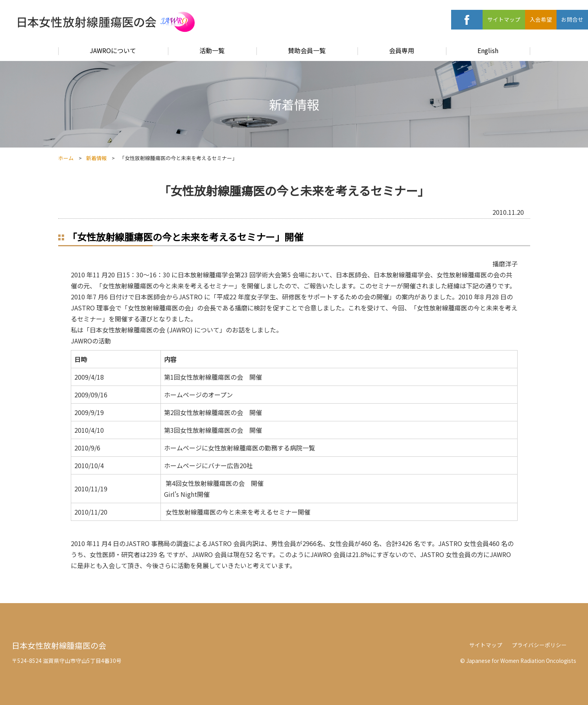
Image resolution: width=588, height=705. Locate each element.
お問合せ (572, 19)
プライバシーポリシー (539, 645)
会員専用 (402, 50)
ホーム (66, 158)
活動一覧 (212, 50)
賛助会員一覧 (307, 50)
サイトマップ (504, 19)
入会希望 (541, 19)
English (488, 50)
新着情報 (96, 158)
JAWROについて (113, 50)
